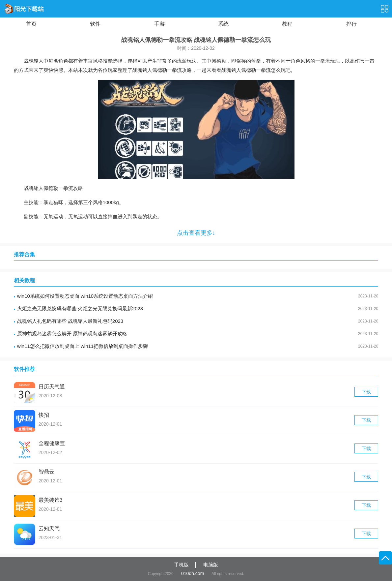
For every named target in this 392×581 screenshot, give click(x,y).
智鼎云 (46, 472)
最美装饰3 (51, 500)
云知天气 (49, 528)
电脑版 (211, 565)
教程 (287, 24)
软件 (95, 24)
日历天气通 (52, 387)
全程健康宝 (52, 443)
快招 (44, 415)
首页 (31, 24)
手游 (159, 24)
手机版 (181, 565)
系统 (223, 24)
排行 (351, 24)
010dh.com (193, 573)
